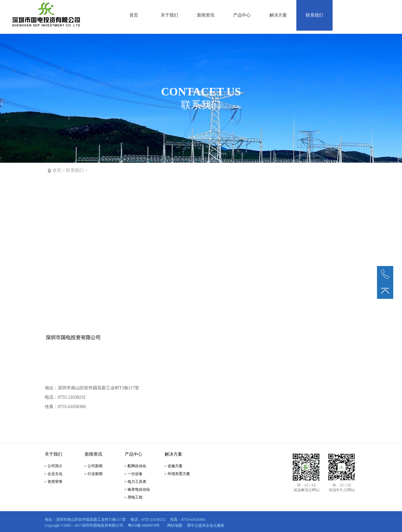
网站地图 (174, 525)
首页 (134, 15)
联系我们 (75, 170)
